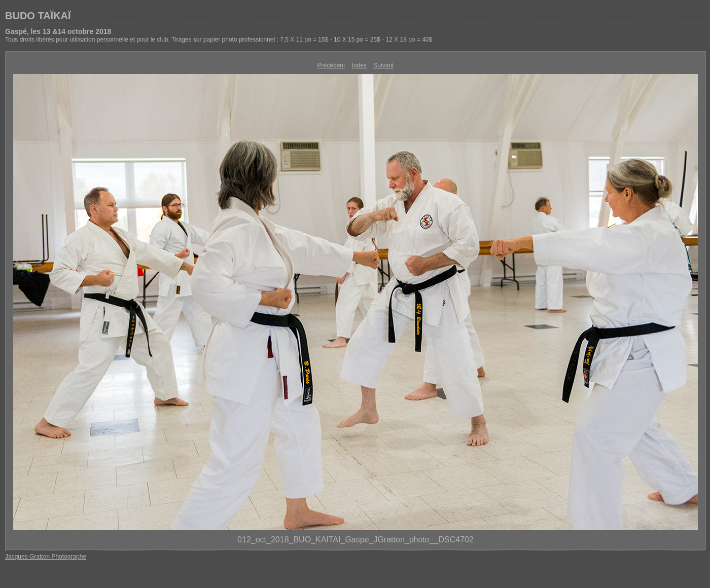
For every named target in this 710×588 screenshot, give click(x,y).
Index (359, 65)
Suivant (383, 65)
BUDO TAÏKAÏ (38, 16)
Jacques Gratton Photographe (46, 557)
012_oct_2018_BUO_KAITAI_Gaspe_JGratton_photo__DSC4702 (356, 540)
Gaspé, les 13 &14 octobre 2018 (58, 31)
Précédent (331, 65)
